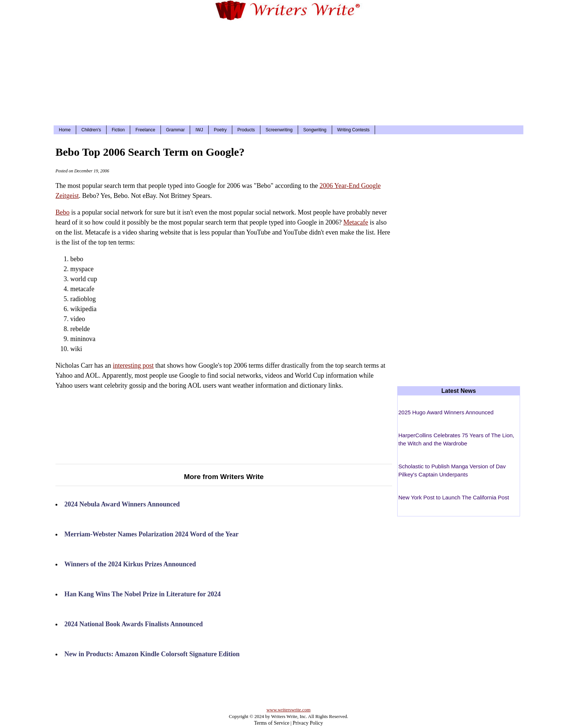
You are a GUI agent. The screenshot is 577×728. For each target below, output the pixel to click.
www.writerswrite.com (288, 710)
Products (246, 130)
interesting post (133, 365)
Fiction (118, 130)
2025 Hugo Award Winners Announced (446, 412)
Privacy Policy (308, 723)
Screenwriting (279, 130)
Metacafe (356, 222)
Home (65, 130)
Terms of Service (272, 723)
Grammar (176, 130)
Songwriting (315, 130)
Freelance (145, 130)
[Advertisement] (288, 72)
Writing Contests (354, 130)
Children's (91, 130)
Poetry (220, 130)
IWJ (199, 130)
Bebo (63, 212)
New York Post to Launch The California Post (454, 497)
